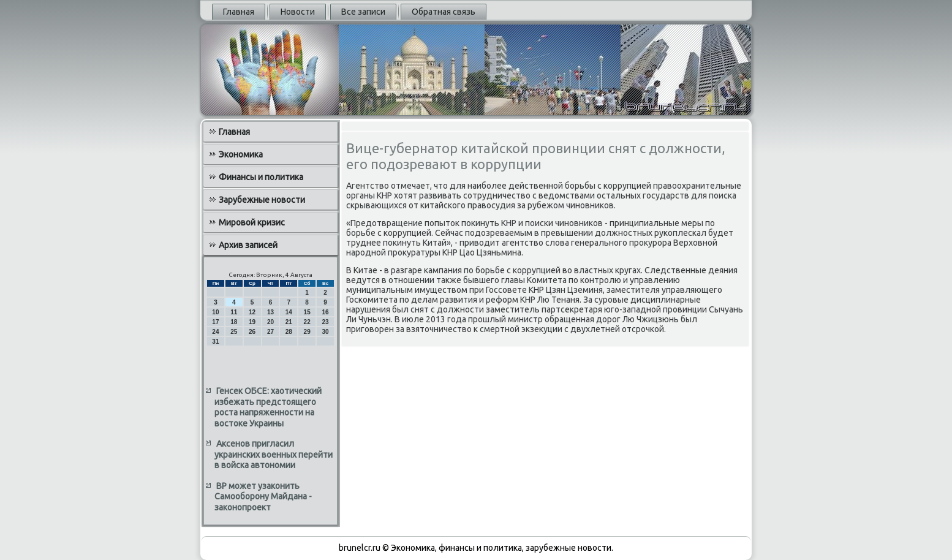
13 (270, 312)
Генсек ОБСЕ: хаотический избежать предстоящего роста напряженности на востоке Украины (268, 407)
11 (234, 312)
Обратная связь (444, 12)
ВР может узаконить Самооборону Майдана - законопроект (263, 497)
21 (289, 322)
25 (234, 332)
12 (252, 312)
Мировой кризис (252, 222)
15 (307, 312)
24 (215, 332)
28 (289, 332)
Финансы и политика (261, 177)
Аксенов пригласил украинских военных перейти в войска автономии (274, 454)
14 (289, 312)
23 (325, 322)
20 (270, 322)
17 (215, 322)
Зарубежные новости (262, 200)
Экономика (241, 154)
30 (325, 332)
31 (215, 342)
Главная (239, 12)
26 (252, 332)
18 (234, 322)
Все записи (363, 12)
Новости (298, 12)
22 (307, 322)
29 (307, 332)
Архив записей (248, 245)
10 (215, 312)
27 (270, 332)
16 (325, 312)
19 (252, 322)
